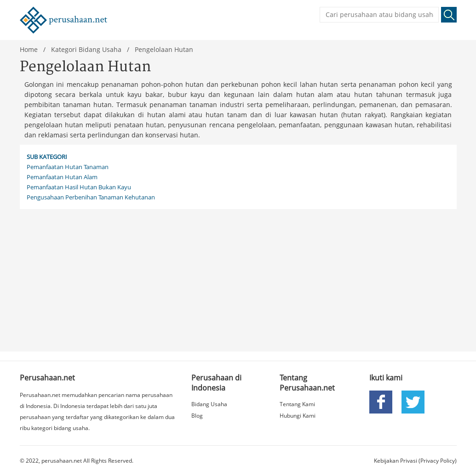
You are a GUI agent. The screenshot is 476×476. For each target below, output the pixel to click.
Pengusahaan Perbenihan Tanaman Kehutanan (91, 197)
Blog (197, 416)
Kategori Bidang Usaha (86, 49)
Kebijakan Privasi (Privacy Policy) (415, 461)
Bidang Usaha (209, 404)
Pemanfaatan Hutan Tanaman (68, 167)
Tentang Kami (297, 404)
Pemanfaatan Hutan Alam (62, 177)
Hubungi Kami (298, 416)
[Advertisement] (238, 278)
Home (29, 49)
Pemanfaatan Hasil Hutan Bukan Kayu (79, 187)
